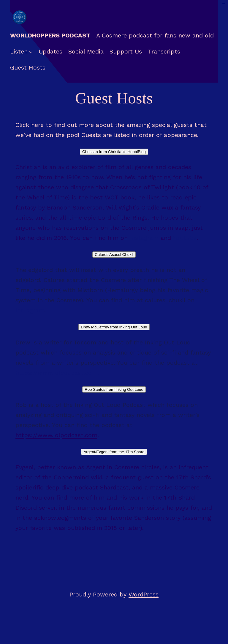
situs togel (224, 3)
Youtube (185, 238)
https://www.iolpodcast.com (56, 373)
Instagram (144, 238)
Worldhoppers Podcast (50, 35)
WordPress (144, 594)
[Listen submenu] (31, 51)
